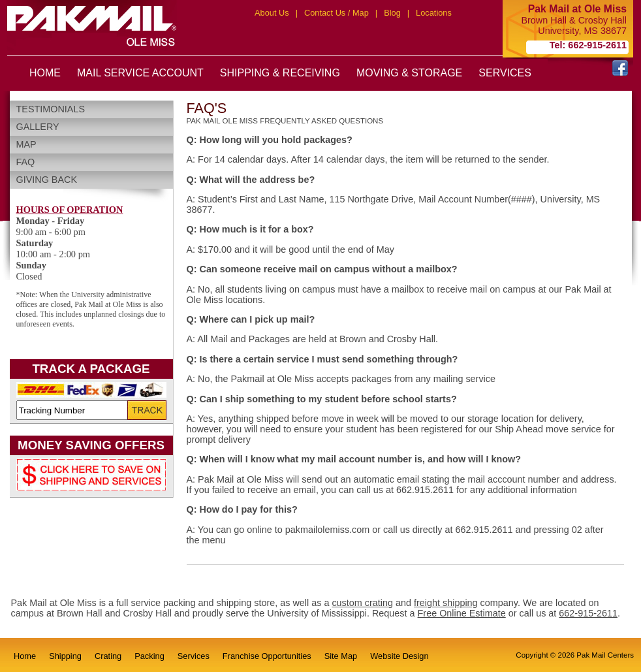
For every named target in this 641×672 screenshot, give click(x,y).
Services (194, 656)
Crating (108, 656)
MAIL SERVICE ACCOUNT (140, 73)
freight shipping (446, 603)
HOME (45, 73)
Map (26, 144)
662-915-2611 (588, 613)
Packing (149, 656)
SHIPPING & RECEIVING (280, 73)
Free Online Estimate (462, 613)
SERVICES (505, 73)
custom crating (362, 603)
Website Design (399, 656)
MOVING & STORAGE (409, 73)
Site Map (341, 656)
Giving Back (47, 180)
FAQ (26, 162)
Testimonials (51, 109)
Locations (434, 13)
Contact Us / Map (336, 13)
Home (25, 656)
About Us (272, 13)
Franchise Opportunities (267, 656)
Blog (392, 13)
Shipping (65, 656)
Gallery (38, 127)
